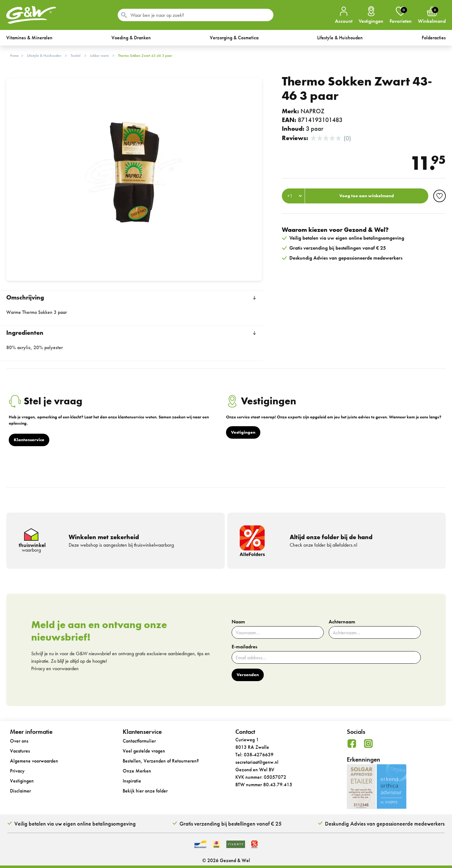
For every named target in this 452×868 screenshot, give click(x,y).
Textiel (76, 56)
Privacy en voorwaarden (55, 668)
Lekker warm (99, 56)
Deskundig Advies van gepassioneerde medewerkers (385, 824)
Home (14, 56)
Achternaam (342, 622)
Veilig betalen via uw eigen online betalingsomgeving (75, 824)
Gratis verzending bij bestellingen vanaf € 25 (231, 824)
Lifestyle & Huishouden (44, 56)
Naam (238, 622)
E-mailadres (244, 647)
